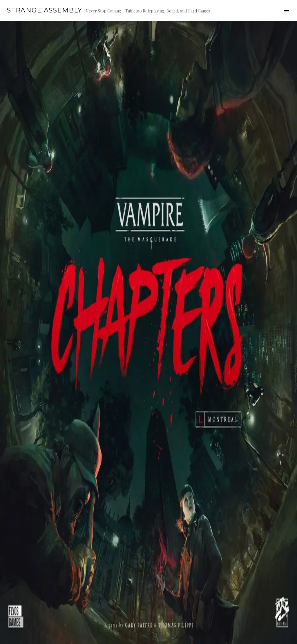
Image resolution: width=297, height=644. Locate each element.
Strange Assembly (45, 10)
